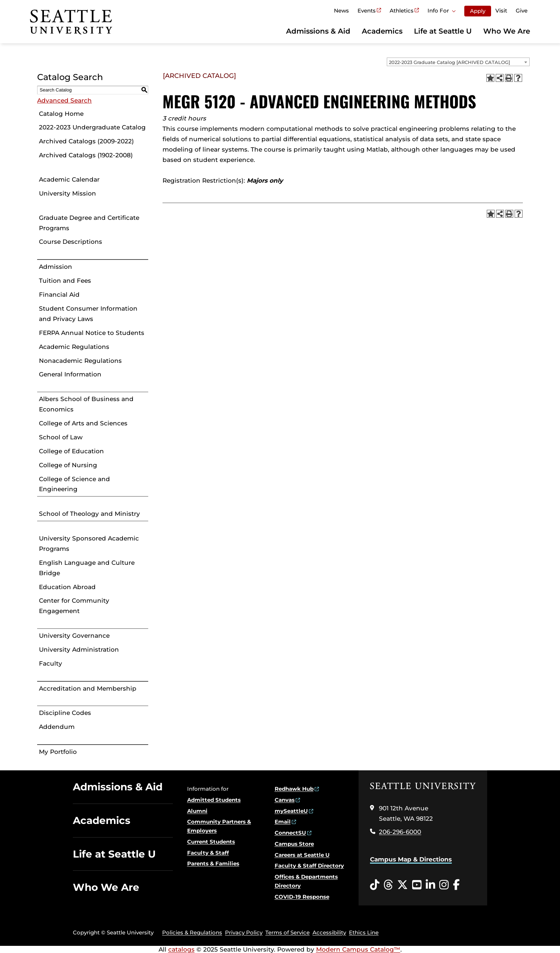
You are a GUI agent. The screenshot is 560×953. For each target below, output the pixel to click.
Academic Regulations (74, 347)
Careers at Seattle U (302, 855)
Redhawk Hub (294, 789)
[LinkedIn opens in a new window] (430, 885)
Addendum (57, 727)
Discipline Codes (65, 713)
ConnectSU (290, 833)
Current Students (211, 842)
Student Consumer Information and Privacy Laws (88, 314)
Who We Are (507, 31)
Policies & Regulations (192, 932)
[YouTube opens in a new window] (417, 885)
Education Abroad (67, 587)
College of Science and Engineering (74, 484)
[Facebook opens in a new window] (456, 885)
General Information (70, 374)
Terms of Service (287, 932)
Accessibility (329, 932)
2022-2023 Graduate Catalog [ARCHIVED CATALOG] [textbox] (449, 62)
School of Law (61, 437)
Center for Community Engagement (74, 606)
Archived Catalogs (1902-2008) (86, 155)
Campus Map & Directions (411, 859)
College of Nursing (68, 465)
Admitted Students (214, 800)
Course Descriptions (71, 242)
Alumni (197, 811)
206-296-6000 (400, 832)
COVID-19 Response (302, 897)
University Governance (74, 636)
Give (522, 11)
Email (283, 822)
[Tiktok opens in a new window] (375, 885)
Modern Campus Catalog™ (358, 949)
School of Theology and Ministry (89, 514)
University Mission (67, 193)
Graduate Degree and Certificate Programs (89, 223)
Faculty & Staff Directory (309, 866)
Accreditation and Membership (88, 688)
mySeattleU (291, 811)
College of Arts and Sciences (83, 423)
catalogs (181, 949)
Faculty (51, 663)
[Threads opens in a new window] (388, 885)
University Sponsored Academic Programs (89, 544)
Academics (382, 31)
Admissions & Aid (318, 31)
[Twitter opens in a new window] (402, 885)
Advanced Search (64, 100)
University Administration (79, 650)
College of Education (71, 451)
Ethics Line (364, 932)
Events (367, 11)
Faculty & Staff (208, 853)
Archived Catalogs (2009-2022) (86, 141)
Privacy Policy (244, 932)
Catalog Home (61, 114)
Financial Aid (59, 295)
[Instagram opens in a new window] (444, 885)
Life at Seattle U (443, 31)
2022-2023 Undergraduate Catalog (92, 127)
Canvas (285, 800)
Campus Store (294, 844)
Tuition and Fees (65, 281)
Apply (478, 11)
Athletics (402, 11)
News (341, 11)
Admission (56, 267)
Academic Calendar (69, 179)
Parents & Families (213, 863)
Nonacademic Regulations (80, 361)
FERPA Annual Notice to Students (92, 333)
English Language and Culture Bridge (87, 568)
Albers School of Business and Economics (86, 404)
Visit (501, 11)
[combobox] (458, 62)
